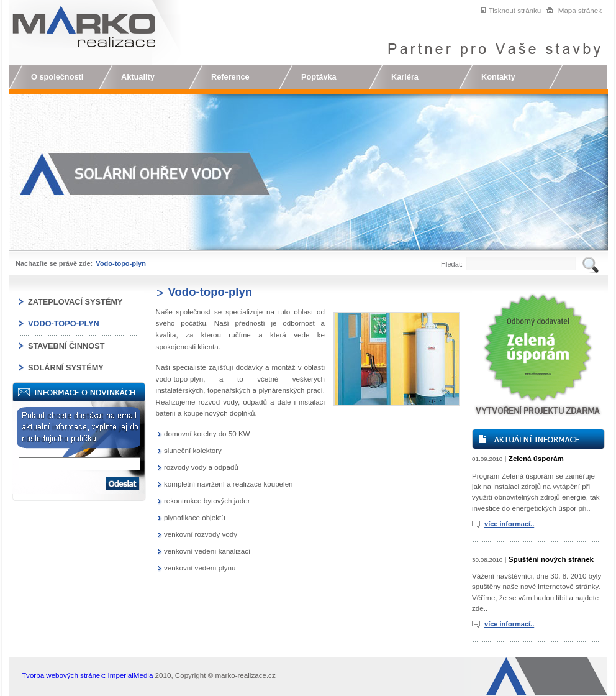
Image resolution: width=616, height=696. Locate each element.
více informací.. (509, 524)
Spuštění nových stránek (551, 559)
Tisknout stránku (515, 10)
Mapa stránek (580, 10)
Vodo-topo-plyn (121, 263)
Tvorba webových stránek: (64, 675)
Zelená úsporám (536, 458)
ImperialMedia (131, 675)
